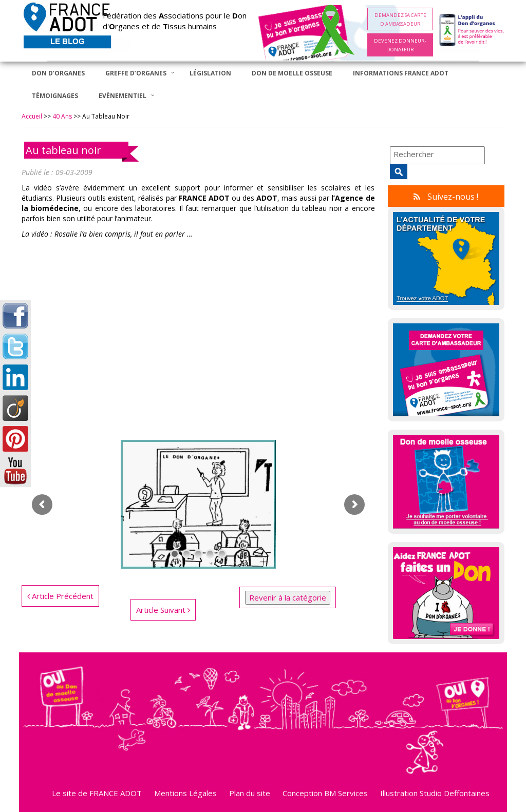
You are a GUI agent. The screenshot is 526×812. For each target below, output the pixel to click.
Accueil (32, 116)
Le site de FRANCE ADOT (97, 793)
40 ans (62, 116)
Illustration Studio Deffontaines (435, 793)
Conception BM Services (325, 793)
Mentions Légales (185, 793)
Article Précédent (60, 596)
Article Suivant (163, 610)
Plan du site (250, 793)
